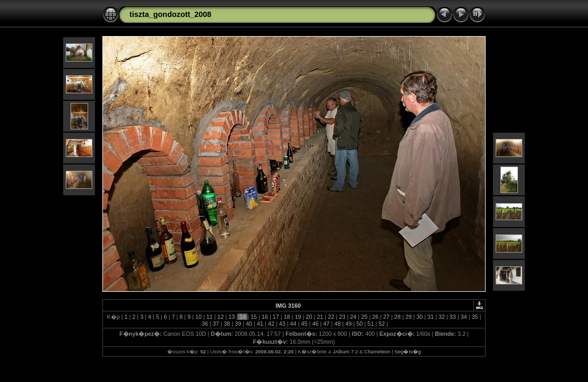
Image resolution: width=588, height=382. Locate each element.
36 (205, 324)
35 (475, 317)
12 (221, 317)
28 (397, 317)
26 (375, 317)
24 (353, 317)
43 (282, 324)
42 (271, 324)
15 (254, 317)
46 (315, 324)
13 (231, 317)
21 (320, 317)
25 (364, 317)
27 (386, 317)
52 (382, 324)
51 (370, 324)
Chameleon (377, 351)
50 (360, 324)
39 (238, 324)
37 (216, 324)
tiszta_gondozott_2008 (170, 14)
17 (276, 317)
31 (430, 317)
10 (198, 317)
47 (326, 324)
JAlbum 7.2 (345, 351)
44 (293, 324)
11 (210, 317)
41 (260, 324)
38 (227, 324)
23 (342, 317)
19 (298, 317)
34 (464, 317)
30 (420, 317)
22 (331, 317)
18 (287, 317)
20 (309, 317)
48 (338, 324)
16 (265, 317)
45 (304, 324)
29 (409, 317)
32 (442, 317)
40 (249, 324)
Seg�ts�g (408, 351)
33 (453, 317)
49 (349, 324)
